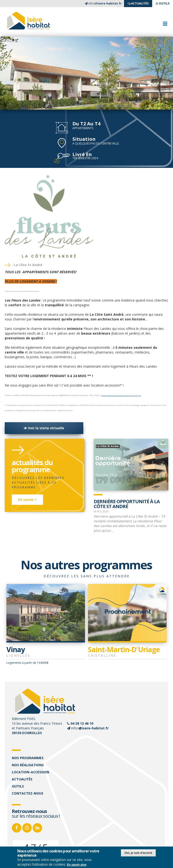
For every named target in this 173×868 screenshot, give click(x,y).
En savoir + (27, 500)
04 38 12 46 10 (82, 723)
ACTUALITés (138, 3)
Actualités (22, 779)
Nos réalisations (28, 765)
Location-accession (31, 772)
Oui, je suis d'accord (138, 853)
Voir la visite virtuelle (44, 428)
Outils (18, 786)
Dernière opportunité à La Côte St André (127, 504)
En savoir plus (77, 865)
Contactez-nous (28, 793)
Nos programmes (28, 758)
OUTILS (163, 3)
